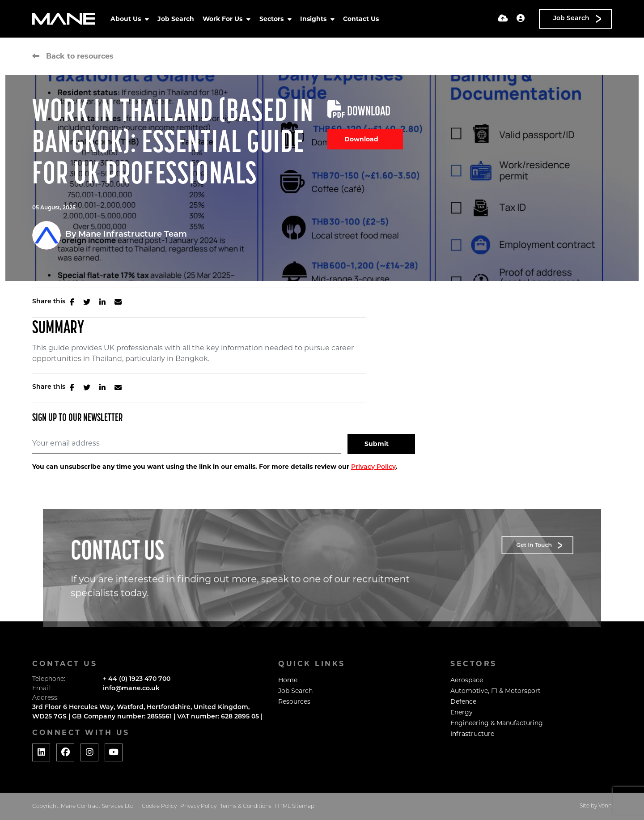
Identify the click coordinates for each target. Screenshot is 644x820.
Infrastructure (472, 734)
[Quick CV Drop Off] (503, 19)
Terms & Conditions (246, 807)
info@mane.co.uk (131, 689)
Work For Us (223, 19)
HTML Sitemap (295, 807)
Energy (462, 712)
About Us (127, 19)
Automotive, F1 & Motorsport (496, 691)
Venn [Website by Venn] (605, 806)
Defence (463, 701)
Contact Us (361, 19)
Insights (314, 19)
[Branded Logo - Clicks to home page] (64, 19)
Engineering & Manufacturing (497, 723)
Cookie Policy (159, 807)
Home (288, 680)
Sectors (272, 19)
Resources (294, 701)
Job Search (176, 19)
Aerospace (467, 680)
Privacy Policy (373, 467)
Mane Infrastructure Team (133, 235)
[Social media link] (41, 752)
